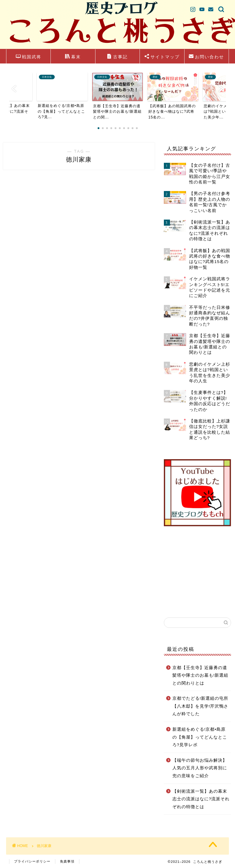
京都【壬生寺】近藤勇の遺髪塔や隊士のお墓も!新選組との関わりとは (200, 675)
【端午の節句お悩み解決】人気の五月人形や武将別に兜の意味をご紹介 (200, 768)
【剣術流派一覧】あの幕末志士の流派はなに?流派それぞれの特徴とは (201, 799)
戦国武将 (29, 57)
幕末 (73, 57)
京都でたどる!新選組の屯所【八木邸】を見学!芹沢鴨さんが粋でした (200, 706)
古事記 (117, 57)
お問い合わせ (206, 57)
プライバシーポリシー (32, 861)
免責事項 (67, 861)
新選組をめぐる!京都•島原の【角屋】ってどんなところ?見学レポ (200, 737)
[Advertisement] (197, 572)
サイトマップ (162, 57)
